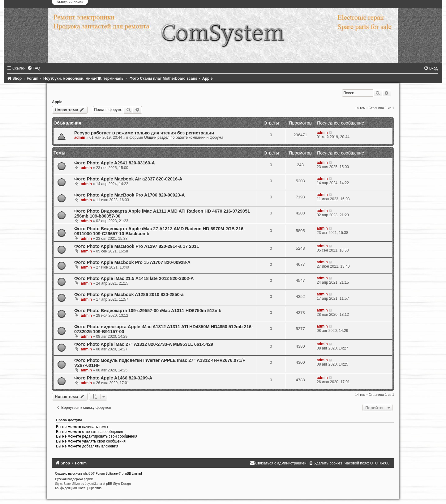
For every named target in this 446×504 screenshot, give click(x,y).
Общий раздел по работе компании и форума (184, 138)
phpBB (88, 474)
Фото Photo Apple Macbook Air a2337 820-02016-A (128, 179)
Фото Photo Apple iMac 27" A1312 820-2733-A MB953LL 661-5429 (144, 344)
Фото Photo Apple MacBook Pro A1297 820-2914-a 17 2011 (137, 246)
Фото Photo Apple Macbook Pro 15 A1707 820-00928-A (132, 262)
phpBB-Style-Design (117, 484)
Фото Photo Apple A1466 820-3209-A (113, 378)
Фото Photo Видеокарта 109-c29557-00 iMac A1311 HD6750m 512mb (148, 311)
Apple (57, 102)
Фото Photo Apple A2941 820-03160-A (115, 163)
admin (80, 138)
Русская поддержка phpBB (74, 479)
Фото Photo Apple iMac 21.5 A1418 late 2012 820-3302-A (134, 278)
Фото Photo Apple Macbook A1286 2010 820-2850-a (129, 294)
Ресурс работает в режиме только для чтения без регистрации (144, 133)
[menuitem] (34, 68)
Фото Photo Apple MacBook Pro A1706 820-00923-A (129, 195)
